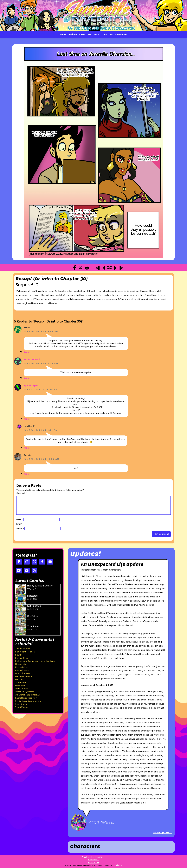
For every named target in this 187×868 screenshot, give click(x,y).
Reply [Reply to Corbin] (26, 474)
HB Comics (20, 680)
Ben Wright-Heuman (25, 652)
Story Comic (21, 704)
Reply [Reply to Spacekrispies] (26, 419)
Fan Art (98, 35)
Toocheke (117, 865)
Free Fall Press (22, 670)
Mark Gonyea (22, 689)
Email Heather (88, 857)
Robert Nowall (32, 360)
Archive (73, 35)
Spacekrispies (31, 386)
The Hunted (21, 683)
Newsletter (121, 35)
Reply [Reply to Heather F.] (26, 448)
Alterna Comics (23, 649)
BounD (19, 655)
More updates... (163, 833)
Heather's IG (94, 860)
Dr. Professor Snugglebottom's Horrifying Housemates (35, 663)
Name (20, 520)
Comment (21, 493)
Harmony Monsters (24, 677)
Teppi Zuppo (22, 707)
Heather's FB (94, 863)
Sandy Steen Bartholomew (28, 701)
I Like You (20, 686)
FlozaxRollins (22, 667)
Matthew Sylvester (25, 692)
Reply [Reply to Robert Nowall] (26, 378)
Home (63, 35)
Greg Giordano (23, 673)
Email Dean (100, 857)
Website (20, 529)
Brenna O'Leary (23, 658)
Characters (85, 35)
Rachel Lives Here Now (26, 698)
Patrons (108, 35)
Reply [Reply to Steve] (26, 352)
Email (19, 524)
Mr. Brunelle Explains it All (28, 695)
